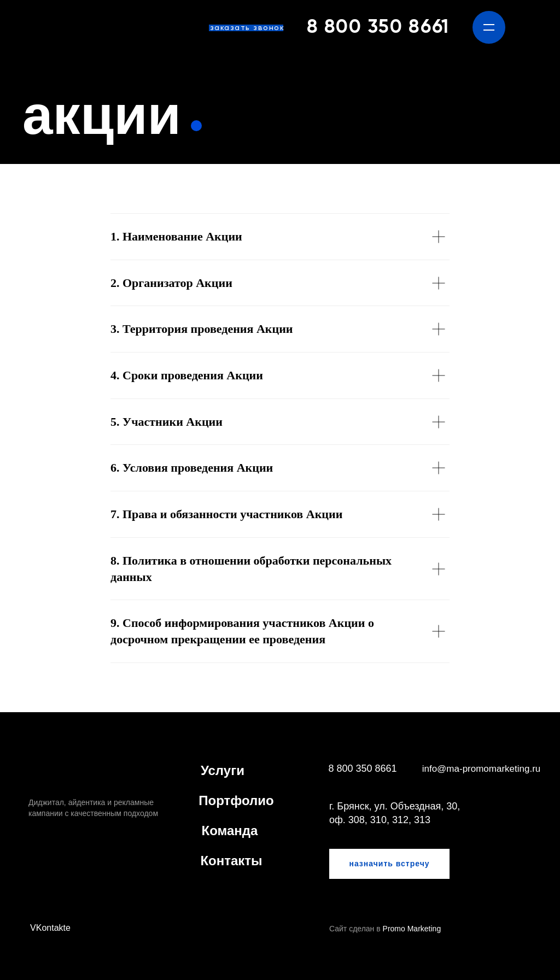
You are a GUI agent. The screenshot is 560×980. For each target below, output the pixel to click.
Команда (230, 831)
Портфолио (236, 800)
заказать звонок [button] (247, 28)
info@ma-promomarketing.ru (482, 769)
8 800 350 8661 (378, 28)
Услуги (223, 770)
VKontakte (50, 928)
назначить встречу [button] (389, 864)
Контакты (231, 861)
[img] (55, 28)
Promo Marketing (412, 929)
